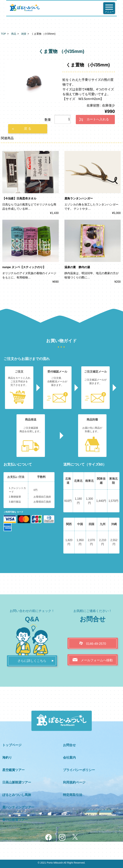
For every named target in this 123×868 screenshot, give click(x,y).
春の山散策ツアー (15, 820)
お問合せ (69, 745)
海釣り (7, 758)
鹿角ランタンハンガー (79, 198)
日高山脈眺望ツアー (17, 782)
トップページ (12, 745)
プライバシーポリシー (79, 770)
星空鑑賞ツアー (13, 770)
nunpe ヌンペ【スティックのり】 (24, 267)
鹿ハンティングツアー (18, 807)
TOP (3, 34)
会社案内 (69, 758)
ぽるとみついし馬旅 (17, 795)
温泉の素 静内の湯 (77, 267)
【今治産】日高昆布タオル (19, 198)
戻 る (28, 129)
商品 (14, 34)
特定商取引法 (73, 795)
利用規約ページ (74, 782)
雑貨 (24, 34)
